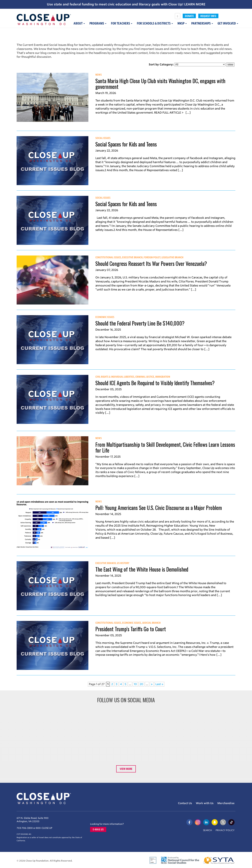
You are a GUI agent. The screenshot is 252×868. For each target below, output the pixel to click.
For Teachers (122, 23)
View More (126, 769)
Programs (98, 23)
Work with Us (205, 803)
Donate (189, 16)
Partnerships (202, 23)
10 (135, 684)
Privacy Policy (225, 830)
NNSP (182, 23)
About (79, 23)
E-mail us (98, 829)
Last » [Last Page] (159, 684)
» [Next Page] (152, 684)
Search (207, 830)
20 (141, 684)
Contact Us (185, 803)
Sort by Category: (161, 64)
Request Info (208, 16)
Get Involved (228, 23)
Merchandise (226, 803)
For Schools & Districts (155, 23)
